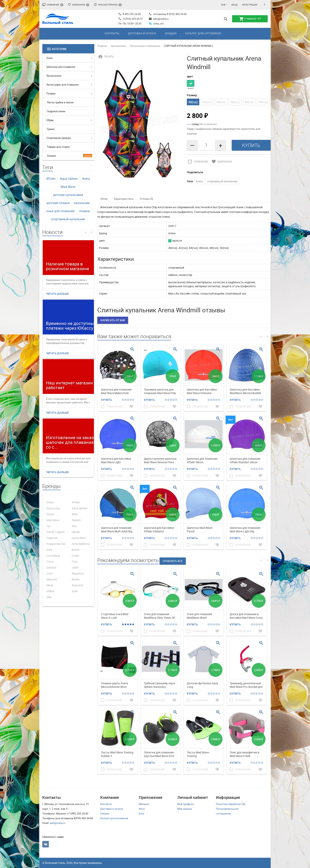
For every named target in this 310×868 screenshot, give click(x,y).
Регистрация (250, 5)
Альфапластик (56, 544)
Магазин (144, 804)
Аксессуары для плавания (62, 85)
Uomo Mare (79, 538)
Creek (75, 556)
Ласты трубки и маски (60, 102)
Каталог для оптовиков (203, 33)
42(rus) (207, 102)
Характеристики (124, 199)
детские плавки (58, 203)
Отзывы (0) (146, 199)
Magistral (78, 573)
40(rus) (193, 102)
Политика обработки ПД (231, 804)
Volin (75, 591)
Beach (76, 550)
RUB (223, 5)
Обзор (104, 199)
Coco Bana (53, 556)
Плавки (51, 93)
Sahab (76, 532)
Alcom (50, 514)
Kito (74, 526)
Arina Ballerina (81, 544)
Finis (75, 562)
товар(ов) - (250, 19)
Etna (49, 550)
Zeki (49, 597)
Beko (75, 514)
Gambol (51, 567)
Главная (102, 46)
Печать (105, 56)
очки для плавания (60, 211)
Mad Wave (68, 187)
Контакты (112, 33)
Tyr (48, 526)
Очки (50, 58)
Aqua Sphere (69, 179)
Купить (107, 400)
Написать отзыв (113, 320)
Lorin (50, 573)
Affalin (51, 179)
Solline (50, 591)
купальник (82, 203)
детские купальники (68, 195)
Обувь (50, 120)
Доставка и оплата (142, 33)
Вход (234, 5)
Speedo (76, 520)
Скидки (171, 33)
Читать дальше (57, 294)
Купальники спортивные (145, 46)
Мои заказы (185, 809)
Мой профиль (186, 804)
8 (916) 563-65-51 (133, 19)
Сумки (51, 129)
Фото (142, 809)
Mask (50, 585)
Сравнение (53, 5)
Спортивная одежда (59, 138)
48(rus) (249, 102)
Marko (76, 579)
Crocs (50, 562)
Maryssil (52, 579)
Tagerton (52, 538)
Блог (142, 813)
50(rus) (263, 102)
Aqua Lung (53, 508)
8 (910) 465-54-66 (176, 14)
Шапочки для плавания (61, 67)
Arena (86, 179)
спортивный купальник (68, 219)
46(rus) (235, 102)
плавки (84, 211)
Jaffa (75, 567)
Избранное (78, 5)
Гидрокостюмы (56, 111)
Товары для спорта (58, 147)
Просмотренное (108, 5)
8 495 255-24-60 (129, 14)
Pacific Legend (55, 532)
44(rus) (221, 102)
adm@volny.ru (159, 19)
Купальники (54, 76)
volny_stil (156, 24)
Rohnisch (77, 585)
